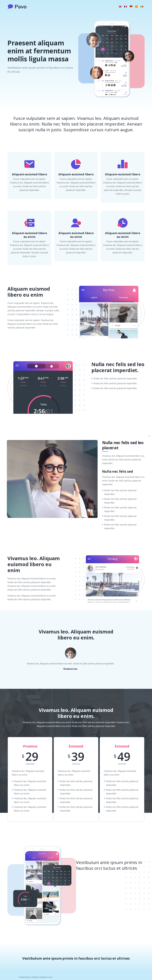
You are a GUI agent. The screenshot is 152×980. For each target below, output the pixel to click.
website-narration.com (42, 977)
